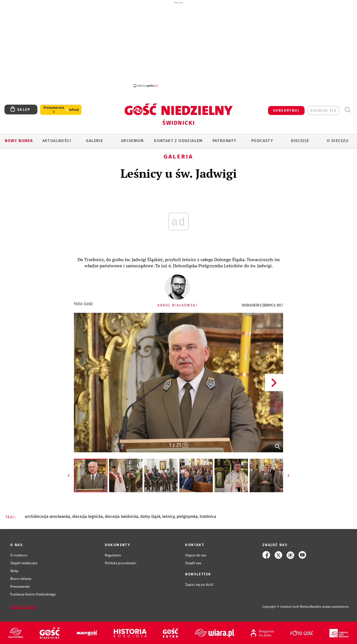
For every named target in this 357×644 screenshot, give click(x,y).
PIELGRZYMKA (187, 517)
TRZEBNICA (208, 517)
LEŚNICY (168, 517)
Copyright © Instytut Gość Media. (286, 607)
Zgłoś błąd (23, 607)
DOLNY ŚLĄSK (150, 517)
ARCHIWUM (132, 141)
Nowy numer (19, 141)
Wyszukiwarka (347, 110)
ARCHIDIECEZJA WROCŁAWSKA (48, 517)
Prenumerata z (54, 110)
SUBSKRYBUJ (286, 110)
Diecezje (300, 141)
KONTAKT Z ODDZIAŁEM (178, 141)
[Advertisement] (178, 44)
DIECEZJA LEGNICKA (88, 517)
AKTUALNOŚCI (57, 141)
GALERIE (94, 141)
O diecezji (338, 141)
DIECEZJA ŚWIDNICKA (122, 517)
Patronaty (225, 141)
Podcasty (262, 141)
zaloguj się (323, 110)
